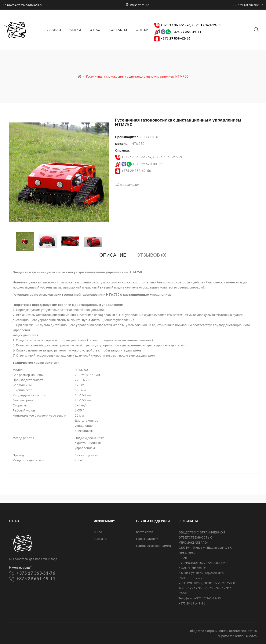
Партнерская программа (154, 546)
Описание (113, 255)
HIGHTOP (152, 137)
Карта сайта (145, 532)
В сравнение (129, 185)
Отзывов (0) (152, 255)
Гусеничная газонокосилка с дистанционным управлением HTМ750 (137, 76)
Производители (147, 539)
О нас (98, 532)
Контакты (101, 539)
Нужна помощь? (21, 567)
